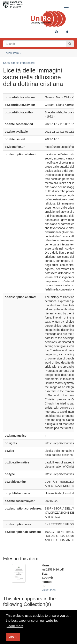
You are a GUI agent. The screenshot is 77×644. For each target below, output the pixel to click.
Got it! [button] (13, 637)
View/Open (49, 590)
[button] (56, 32)
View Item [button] (14, 53)
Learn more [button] (15, 626)
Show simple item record (19, 63)
